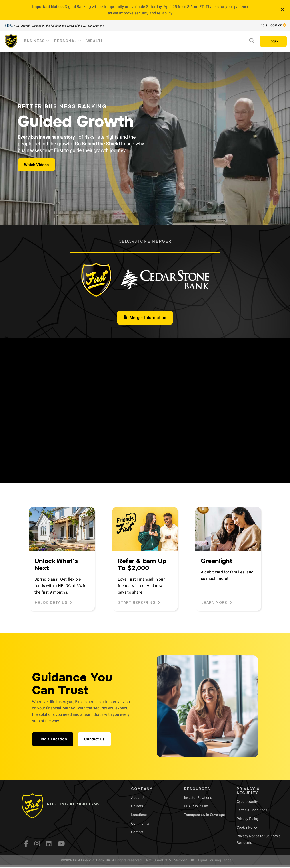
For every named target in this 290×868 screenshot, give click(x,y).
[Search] (252, 42)
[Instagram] (37, 844)
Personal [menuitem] (68, 41)
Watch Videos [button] (36, 165)
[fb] (26, 844)
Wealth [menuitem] (95, 41)
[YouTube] (61, 844)
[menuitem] (138, 798)
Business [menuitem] (37, 41)
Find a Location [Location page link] (272, 25)
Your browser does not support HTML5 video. (145, 411)
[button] (145, 318)
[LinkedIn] (49, 844)
